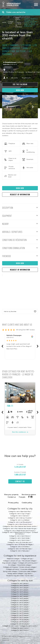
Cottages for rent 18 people (20, 620)
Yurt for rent (29, 576)
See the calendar (20, 85)
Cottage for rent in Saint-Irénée (19, 538)
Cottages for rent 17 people (19, 618)
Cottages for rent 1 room (10, 626)
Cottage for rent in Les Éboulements (19, 522)
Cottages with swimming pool (28, 563)
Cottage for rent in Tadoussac (19, 551)
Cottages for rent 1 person (20, 584)
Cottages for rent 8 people (19, 598)
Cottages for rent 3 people (19, 588)
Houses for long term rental (15, 576)
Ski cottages (12, 565)
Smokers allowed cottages (28, 567)
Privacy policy (13, 503)
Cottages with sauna (12, 569)
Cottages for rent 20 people (20, 624)
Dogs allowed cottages (9, 563)
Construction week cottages (27, 572)
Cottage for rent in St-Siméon (20, 547)
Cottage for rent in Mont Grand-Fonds (19, 524)
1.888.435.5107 (20, 475)
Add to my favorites (20, 312)
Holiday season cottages (15, 574)
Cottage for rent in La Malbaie (20, 520)
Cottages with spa (27, 559)
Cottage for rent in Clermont (19, 516)
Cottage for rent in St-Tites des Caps (20, 549)
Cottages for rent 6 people (19, 594)
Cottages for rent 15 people (20, 613)
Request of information (20, 195)
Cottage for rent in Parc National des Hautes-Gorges (20, 529)
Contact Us (20, 482)
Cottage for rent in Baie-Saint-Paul (19, 512)
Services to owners (29, 495)
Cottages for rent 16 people (20, 615)
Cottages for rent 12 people (20, 607)
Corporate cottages (27, 569)
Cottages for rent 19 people (20, 622)
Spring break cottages (10, 572)
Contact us (12, 497)
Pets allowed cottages (29, 561)
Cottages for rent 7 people (20, 596)
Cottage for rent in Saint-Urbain (20, 540)
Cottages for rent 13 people (20, 609)
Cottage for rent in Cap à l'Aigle (19, 514)
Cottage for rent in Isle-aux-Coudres (20, 518)
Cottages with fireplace (10, 567)
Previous (7, 107)
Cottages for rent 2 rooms (28, 626)
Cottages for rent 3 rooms (20, 628)
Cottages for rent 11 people (19, 605)
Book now (20, 90)
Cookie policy (27, 503)
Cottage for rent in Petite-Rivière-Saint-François (20, 531)
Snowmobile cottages (24, 565)
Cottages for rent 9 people (19, 601)
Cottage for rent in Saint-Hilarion (20, 536)
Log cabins (28, 574)
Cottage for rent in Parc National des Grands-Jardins (20, 527)
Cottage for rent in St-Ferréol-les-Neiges (20, 545)
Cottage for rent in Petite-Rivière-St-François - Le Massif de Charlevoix (20, 533)
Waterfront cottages (13, 559)
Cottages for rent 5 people (19, 592)
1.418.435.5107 (20, 467)
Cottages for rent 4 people (19, 590)
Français (22, 497)
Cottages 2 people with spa (12, 561)
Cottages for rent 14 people (20, 611)
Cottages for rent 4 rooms (20, 630)
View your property (11, 495)
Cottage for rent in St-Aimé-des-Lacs (20, 543)
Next (33, 107)
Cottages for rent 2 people (19, 586)
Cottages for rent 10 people (19, 603)
